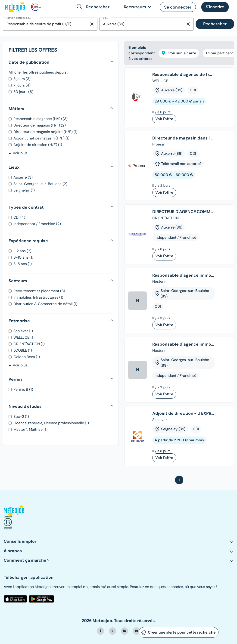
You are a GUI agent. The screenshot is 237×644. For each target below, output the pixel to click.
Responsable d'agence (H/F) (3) (41, 119)
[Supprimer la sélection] (92, 24)
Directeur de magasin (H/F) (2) (40, 125)
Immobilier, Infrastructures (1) (38, 297)
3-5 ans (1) (23, 264)
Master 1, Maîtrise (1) (30, 429)
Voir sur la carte (179, 53)
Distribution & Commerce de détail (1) (45, 304)
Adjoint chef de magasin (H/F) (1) (41, 138)
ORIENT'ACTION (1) (29, 344)
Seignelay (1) (24, 190)
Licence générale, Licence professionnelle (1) (51, 423)
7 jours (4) (22, 85)
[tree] (179, 269)
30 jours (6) (23, 92)
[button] (94, 7)
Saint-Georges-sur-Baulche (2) (40, 184)
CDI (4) (19, 217)
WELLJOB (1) (24, 337)
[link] (137, 7)
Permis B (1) (23, 389)
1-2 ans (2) (22, 251)
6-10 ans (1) (23, 257)
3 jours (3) (22, 79)
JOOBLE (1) (23, 350)
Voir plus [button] (18, 153)
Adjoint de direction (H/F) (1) (38, 145)
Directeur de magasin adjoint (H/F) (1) (45, 132)
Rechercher (215, 24)
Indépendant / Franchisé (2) (37, 224)
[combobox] (46, 24)
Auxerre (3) (23, 177)
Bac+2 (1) (21, 416)
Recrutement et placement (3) (39, 291)
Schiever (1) (23, 331)
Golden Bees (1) (27, 357)
